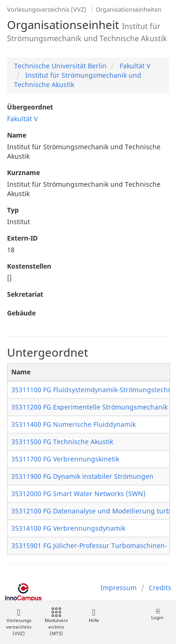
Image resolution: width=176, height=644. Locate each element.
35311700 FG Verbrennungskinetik (65, 459)
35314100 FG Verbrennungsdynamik (68, 528)
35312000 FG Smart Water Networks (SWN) (78, 494)
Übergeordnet (30, 107)
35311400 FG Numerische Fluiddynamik (73, 424)
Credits (160, 588)
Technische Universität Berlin (60, 66)
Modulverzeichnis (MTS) (56, 622)
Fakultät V (134, 66)
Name (17, 135)
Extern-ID (22, 238)
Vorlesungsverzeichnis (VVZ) (47, 9)
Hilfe (94, 616)
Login (157, 614)
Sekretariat (25, 294)
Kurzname (23, 172)
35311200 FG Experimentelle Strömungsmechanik (89, 407)
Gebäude (21, 313)
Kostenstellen (29, 266)
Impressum (119, 588)
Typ (13, 210)
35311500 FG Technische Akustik (62, 442)
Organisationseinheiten (129, 9)
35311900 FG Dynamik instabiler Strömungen (82, 476)
